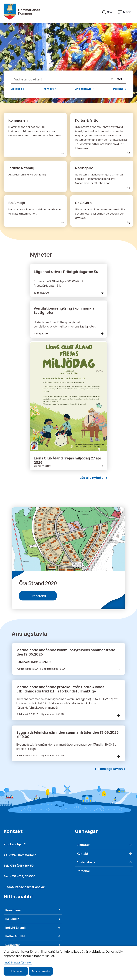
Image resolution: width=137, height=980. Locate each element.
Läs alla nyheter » (93, 478)
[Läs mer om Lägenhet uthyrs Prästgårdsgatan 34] (69, 280)
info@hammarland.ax (30, 887)
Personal (119, 89)
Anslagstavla (83, 89)
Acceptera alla (44, 971)
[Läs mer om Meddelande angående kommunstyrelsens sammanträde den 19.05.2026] (68, 659)
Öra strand (38, 596)
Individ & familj (16, 928)
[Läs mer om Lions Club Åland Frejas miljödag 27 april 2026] (69, 406)
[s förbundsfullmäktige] (68, 701)
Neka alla (17, 971)
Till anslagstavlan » (110, 769)
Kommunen (13, 911)
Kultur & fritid (15, 937)
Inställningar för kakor (18, 962)
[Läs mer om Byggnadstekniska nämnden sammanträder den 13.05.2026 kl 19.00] (68, 744)
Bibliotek (16, 89)
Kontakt (49, 89)
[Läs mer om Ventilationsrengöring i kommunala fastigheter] (69, 319)
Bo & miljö (12, 919)
